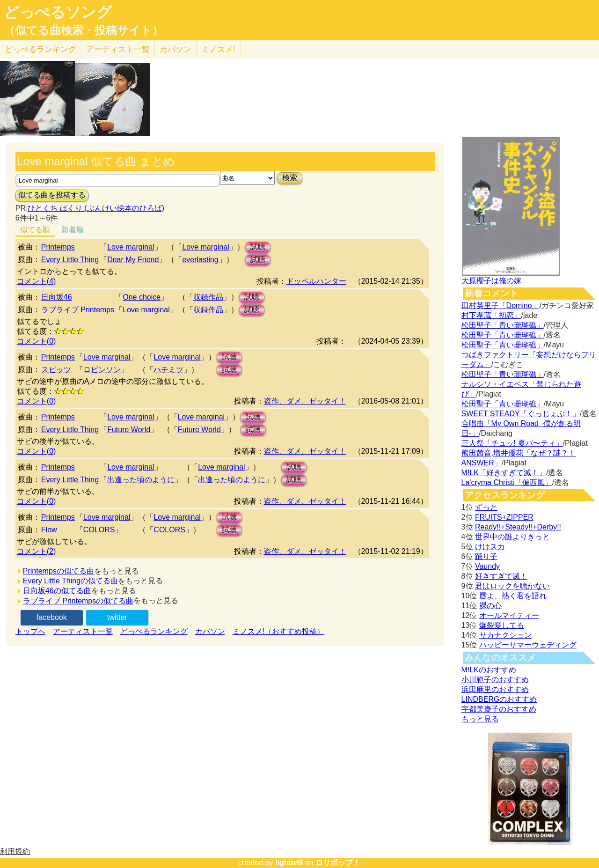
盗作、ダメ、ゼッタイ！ (305, 401)
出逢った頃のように (141, 480)
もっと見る (480, 719)
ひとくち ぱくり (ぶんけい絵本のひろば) (96, 208)
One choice (142, 297)
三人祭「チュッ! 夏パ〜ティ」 (512, 443)
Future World (129, 430)
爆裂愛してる (502, 625)
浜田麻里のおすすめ (495, 689)
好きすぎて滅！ (501, 576)
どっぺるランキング (154, 631)
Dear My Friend (133, 260)
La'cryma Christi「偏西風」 (507, 482)
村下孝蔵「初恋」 (491, 315)
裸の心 (490, 606)
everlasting (200, 260)
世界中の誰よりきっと (512, 537)
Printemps (58, 247)
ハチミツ (168, 370)
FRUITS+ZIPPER (504, 517)
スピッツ (56, 370)
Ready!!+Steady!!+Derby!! (518, 527)
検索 (290, 178)
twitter (117, 617)
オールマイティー (509, 615)
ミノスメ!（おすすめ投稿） (278, 631)
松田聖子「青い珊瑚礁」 (503, 325)
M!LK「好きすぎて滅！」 (504, 473)
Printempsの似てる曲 (58, 571)
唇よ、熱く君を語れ (513, 596)
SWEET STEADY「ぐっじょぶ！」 (521, 414)
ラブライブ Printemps (78, 310)
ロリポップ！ (338, 863)
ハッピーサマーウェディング (528, 645)
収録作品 (208, 297)
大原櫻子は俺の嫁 (491, 281)
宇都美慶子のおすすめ (499, 709)
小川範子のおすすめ (495, 680)
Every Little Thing (70, 260)
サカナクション (505, 635)
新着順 (73, 230)
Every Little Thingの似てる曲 (70, 581)
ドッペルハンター (316, 281)
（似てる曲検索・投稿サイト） (84, 30)
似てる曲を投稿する (52, 195)
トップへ (30, 631)
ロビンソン (102, 370)
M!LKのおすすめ (489, 670)
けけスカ (490, 547)
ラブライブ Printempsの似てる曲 (78, 601)
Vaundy (487, 566)
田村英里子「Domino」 (500, 305)
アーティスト (118, 49)
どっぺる (40, 49)
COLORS (99, 530)
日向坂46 (57, 297)
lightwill (289, 863)
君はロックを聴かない (512, 586)
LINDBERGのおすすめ (499, 699)
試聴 (258, 247)
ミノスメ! (218, 49)
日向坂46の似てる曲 (57, 591)
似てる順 (35, 230)
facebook (52, 617)
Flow (49, 530)
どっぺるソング (58, 12)
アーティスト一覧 (83, 631)
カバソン (175, 49)
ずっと (486, 507)
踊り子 (486, 556)
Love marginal (131, 247)
